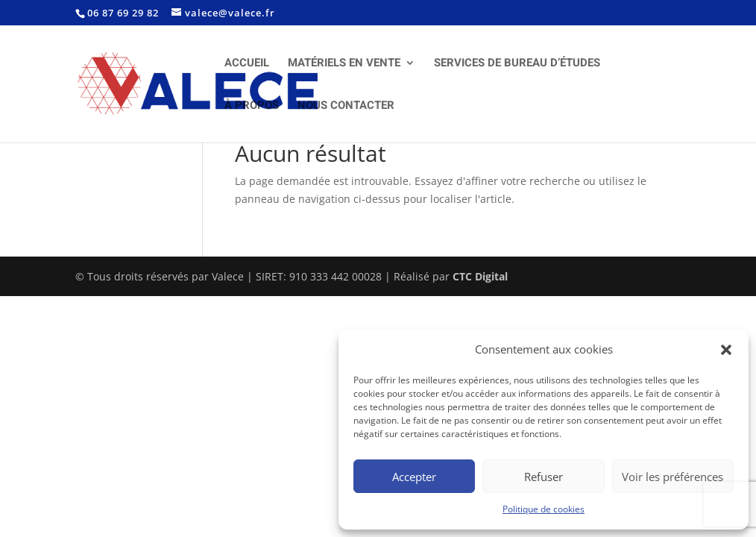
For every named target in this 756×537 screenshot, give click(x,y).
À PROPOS (252, 107)
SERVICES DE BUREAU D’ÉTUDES (517, 64)
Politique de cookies (544, 509)
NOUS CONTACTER (346, 107)
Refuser (544, 477)
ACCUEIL (247, 64)
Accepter (414, 477)
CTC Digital (480, 276)
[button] (726, 350)
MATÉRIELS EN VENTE (344, 64)
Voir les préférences (672, 477)
